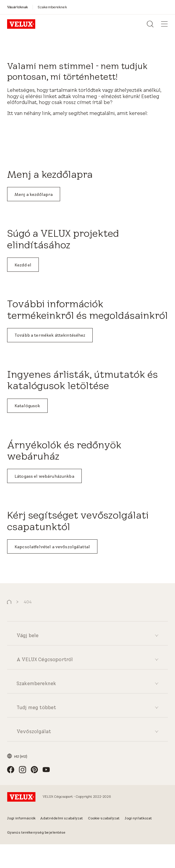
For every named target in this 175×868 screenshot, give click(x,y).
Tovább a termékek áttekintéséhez (50, 335)
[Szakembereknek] (52, 7)
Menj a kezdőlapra (34, 194)
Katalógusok (27, 406)
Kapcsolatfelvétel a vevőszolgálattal (52, 547)
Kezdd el (23, 265)
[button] (9, 602)
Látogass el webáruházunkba (44, 476)
